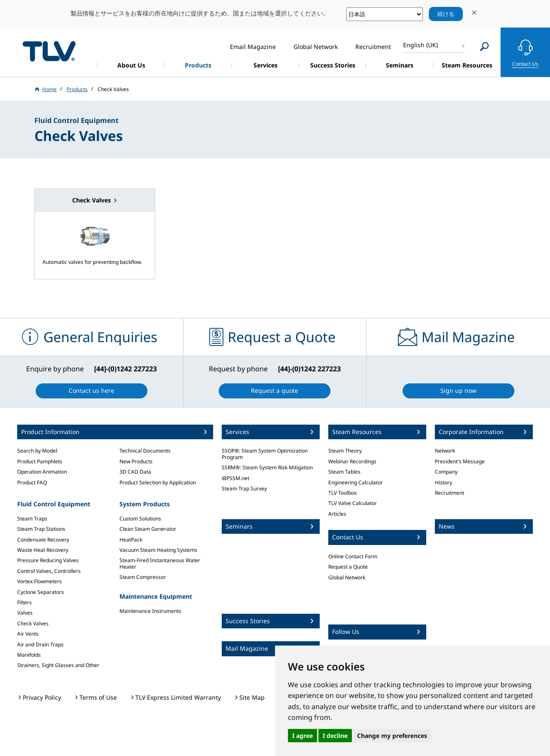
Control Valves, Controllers (49, 571)
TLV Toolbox (342, 493)
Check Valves (33, 623)
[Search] (484, 47)
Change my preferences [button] (392, 736)
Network (445, 451)
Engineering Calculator (356, 482)
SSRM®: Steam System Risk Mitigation (267, 467)
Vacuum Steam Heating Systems (158, 550)
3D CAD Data (135, 472)
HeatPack (131, 540)
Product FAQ (32, 482)
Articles (337, 514)
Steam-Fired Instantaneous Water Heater (160, 563)
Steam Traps (32, 519)
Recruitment (449, 493)
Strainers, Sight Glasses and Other (58, 665)
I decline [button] (335, 736)
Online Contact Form (353, 556)
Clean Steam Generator (148, 529)
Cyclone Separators (41, 592)
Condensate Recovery (43, 540)
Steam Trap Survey (244, 488)
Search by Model (37, 451)
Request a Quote (348, 567)
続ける (446, 14)
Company (446, 472)
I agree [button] (302, 736)
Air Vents (28, 634)
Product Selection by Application (158, 482)
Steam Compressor (143, 577)
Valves (25, 613)
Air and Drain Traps (40, 644)
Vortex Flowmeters (40, 581)
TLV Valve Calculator (353, 503)
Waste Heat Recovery (43, 550)
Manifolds (29, 655)
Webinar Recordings (352, 461)
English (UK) (420, 45)
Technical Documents (145, 451)
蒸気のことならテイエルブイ (49, 51)
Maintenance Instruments (150, 611)
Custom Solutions (140, 519)
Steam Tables (344, 472)
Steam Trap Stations (41, 529)
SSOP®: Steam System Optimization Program (265, 454)
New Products (136, 461)
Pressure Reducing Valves (48, 560)
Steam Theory (345, 451)
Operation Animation (42, 472)
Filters (24, 602)
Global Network (347, 577)
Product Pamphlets (40, 461)
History (443, 482)
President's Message (460, 461)
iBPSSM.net (235, 478)
